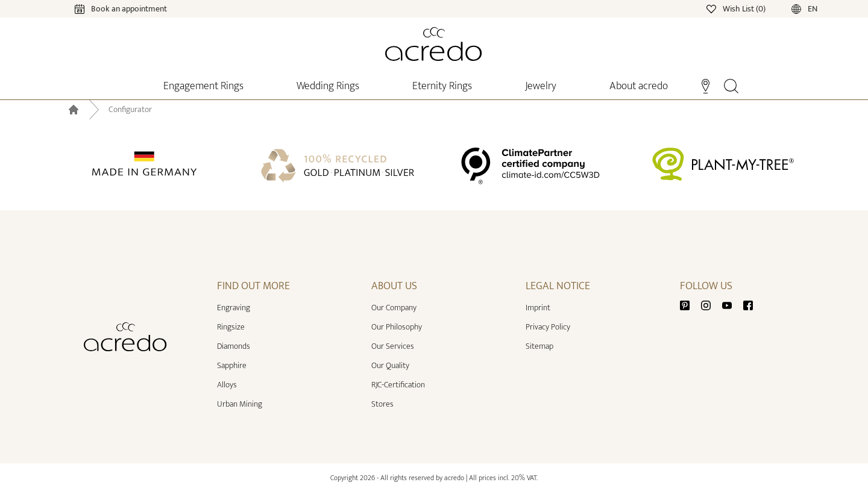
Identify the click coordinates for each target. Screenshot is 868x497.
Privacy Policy (548, 327)
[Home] (434, 44)
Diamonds (234, 346)
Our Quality (390, 365)
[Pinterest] (690, 305)
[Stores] (706, 85)
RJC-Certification (398, 385)
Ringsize (231, 327)
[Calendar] (109, 8)
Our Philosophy (397, 327)
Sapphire (232, 365)
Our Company (394, 308)
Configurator (130, 110)
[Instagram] (711, 305)
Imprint (538, 308)
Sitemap (539, 346)
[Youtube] (732, 305)
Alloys (227, 385)
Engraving (234, 308)
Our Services (393, 346)
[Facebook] (748, 305)
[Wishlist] (737, 8)
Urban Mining (240, 404)
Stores (382, 404)
